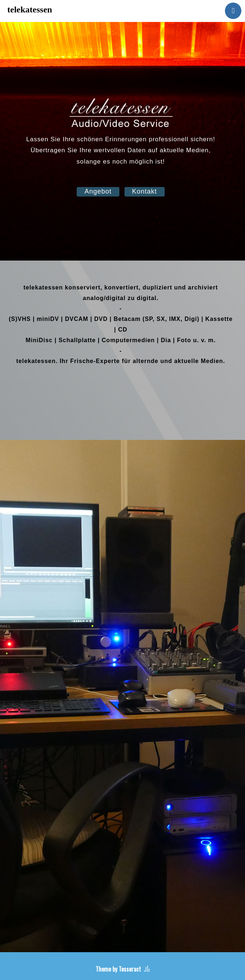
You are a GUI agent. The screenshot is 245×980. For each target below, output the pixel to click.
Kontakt (145, 191)
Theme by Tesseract (118, 969)
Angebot (98, 191)
